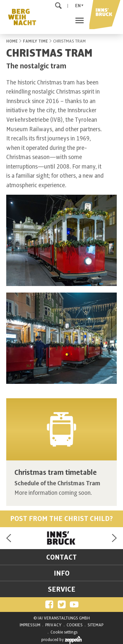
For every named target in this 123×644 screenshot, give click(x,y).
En (78, 6)
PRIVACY (53, 625)
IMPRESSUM (30, 625)
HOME (12, 41)
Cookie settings (64, 632)
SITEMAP (95, 625)
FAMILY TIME (35, 41)
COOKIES (75, 625)
